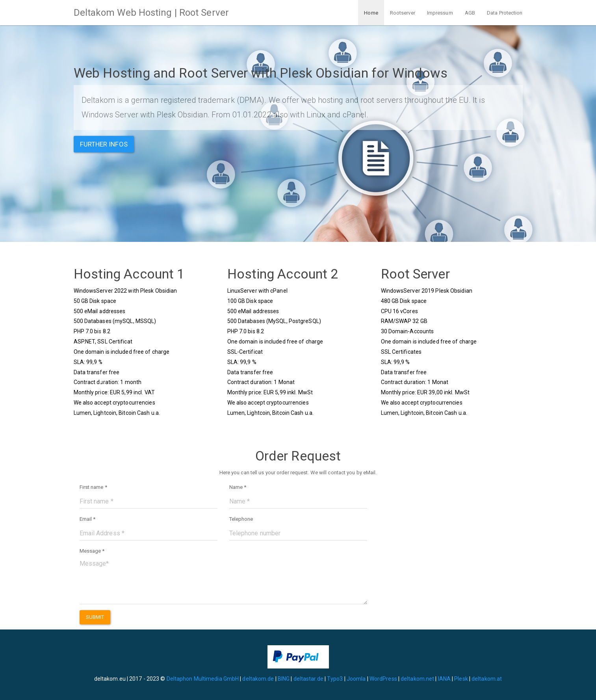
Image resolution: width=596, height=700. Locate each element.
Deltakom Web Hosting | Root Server (151, 13)
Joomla (356, 679)
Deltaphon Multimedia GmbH (203, 679)
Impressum (440, 13)
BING (284, 679)
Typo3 (335, 679)
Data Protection (505, 13)
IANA (444, 679)
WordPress (383, 679)
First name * (93, 487)
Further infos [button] (104, 144)
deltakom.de (258, 679)
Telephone (241, 519)
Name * (238, 487)
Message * (92, 551)
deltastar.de (308, 679)
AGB (470, 13)
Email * (88, 519)
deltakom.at (487, 679)
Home (371, 13)
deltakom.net (417, 679)
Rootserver (403, 13)
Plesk (461, 679)
